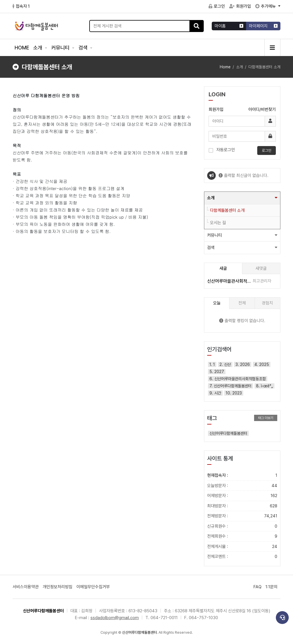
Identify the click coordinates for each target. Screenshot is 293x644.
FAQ (258, 587)
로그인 (217, 6)
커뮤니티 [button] (215, 235)
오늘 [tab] (217, 303)
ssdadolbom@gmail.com (115, 618)
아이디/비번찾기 (262, 109)
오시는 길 (218, 223)
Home (225, 67)
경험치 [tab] (267, 303)
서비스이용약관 (26, 587)
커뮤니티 (61, 48)
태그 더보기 (266, 418)
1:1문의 (272, 587)
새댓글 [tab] (261, 268)
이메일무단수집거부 (93, 587)
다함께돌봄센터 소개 (227, 210)
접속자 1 (21, 6)
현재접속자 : (242, 475)
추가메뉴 (266, 6)
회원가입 (240, 6)
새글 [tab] (223, 268)
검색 (84, 48)
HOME (22, 48)
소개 (38, 48)
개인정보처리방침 (58, 587)
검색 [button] (211, 248)
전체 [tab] (242, 303)
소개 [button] (211, 198)
